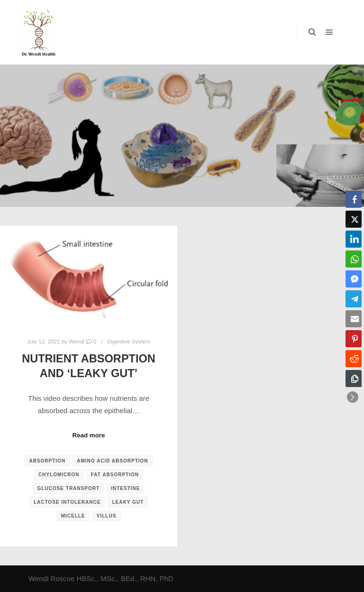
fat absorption (115, 475)
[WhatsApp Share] (354, 259)
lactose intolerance (67, 502)
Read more (89, 435)
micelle (73, 516)
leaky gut (128, 502)
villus (107, 516)
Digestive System (129, 341)
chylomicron (59, 475)
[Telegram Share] (354, 299)
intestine (125, 488)
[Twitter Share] (354, 219)
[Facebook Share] (354, 199)
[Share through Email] (354, 319)
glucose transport (68, 488)
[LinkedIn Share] (354, 239)
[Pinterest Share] (354, 339)
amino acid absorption (112, 461)
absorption (47, 461)
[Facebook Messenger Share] (354, 279)
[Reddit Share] (354, 359)
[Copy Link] (354, 379)
